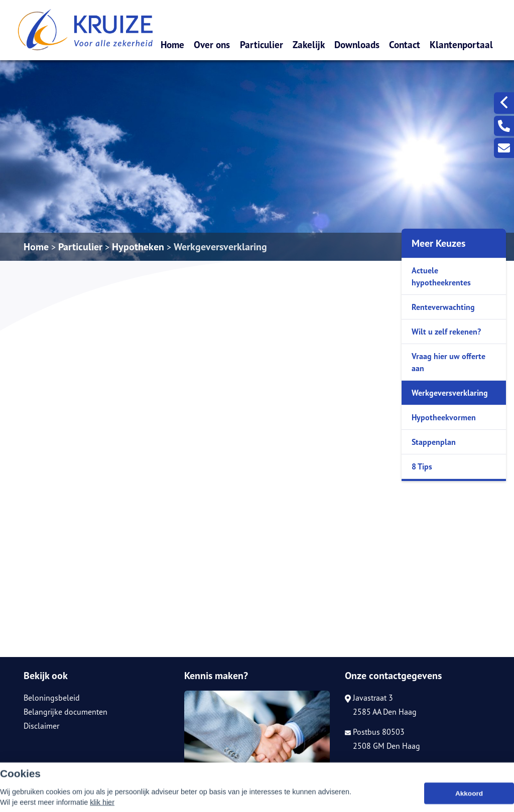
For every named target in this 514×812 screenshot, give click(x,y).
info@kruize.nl (374, 780)
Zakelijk (309, 44)
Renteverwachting (443, 307)
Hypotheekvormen (444, 417)
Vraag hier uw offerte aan (448, 362)
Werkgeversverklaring (220, 247)
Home (172, 44)
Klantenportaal (461, 44)
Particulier (262, 44)
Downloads (357, 44)
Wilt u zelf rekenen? (446, 332)
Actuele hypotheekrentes (441, 276)
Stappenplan (434, 442)
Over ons (212, 44)
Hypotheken (138, 247)
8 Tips (422, 466)
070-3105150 (374, 766)
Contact (405, 44)
